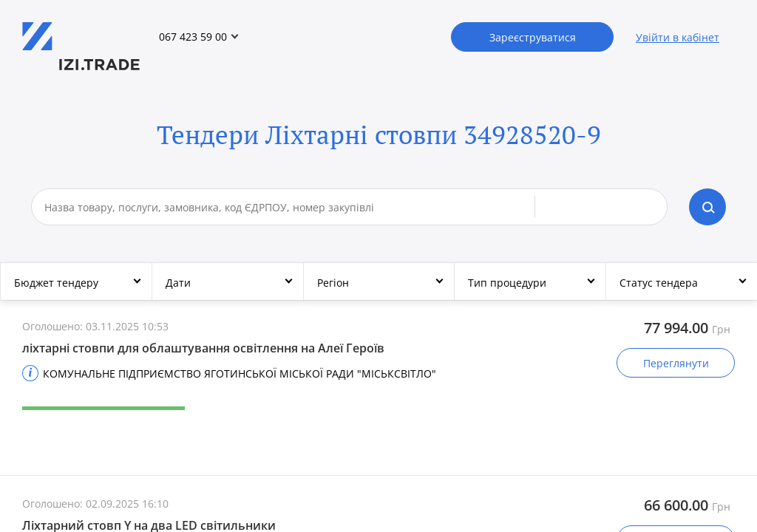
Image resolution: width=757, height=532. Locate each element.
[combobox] (290, 207)
